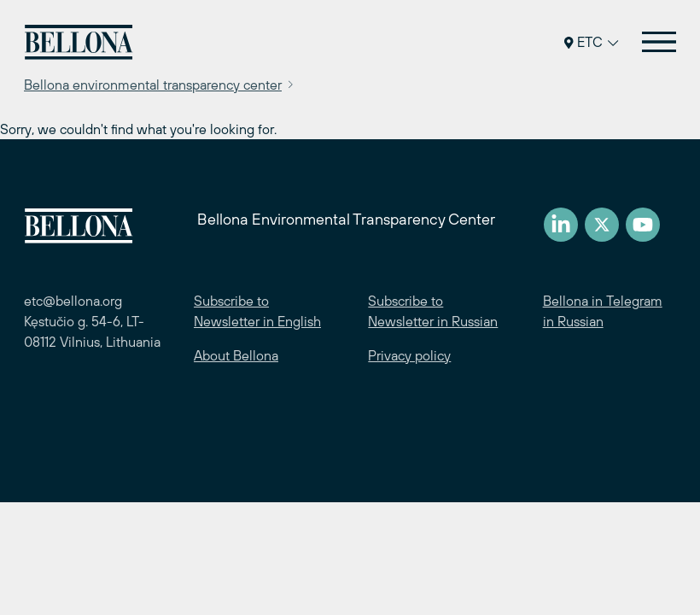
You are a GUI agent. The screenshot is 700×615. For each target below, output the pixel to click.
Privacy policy (409, 355)
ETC (591, 42)
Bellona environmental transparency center (153, 85)
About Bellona (236, 355)
